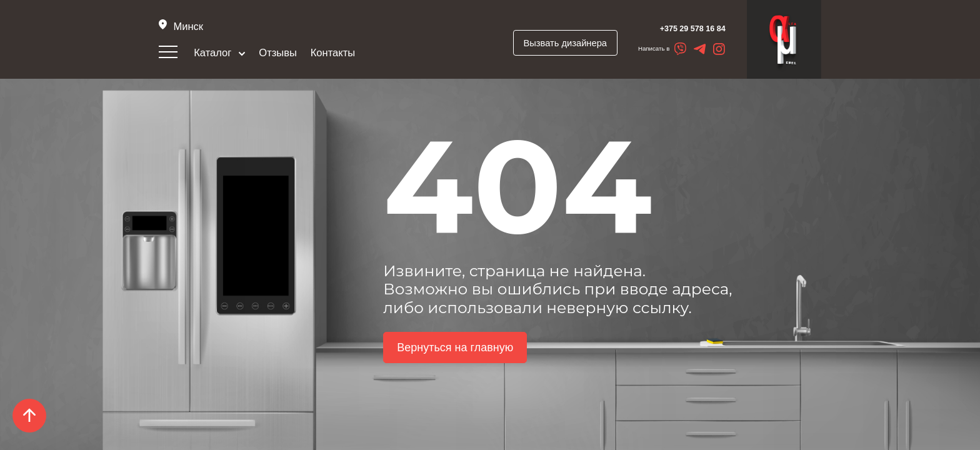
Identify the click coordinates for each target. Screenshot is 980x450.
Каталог (220, 53)
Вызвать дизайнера (546, 43)
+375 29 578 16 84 (675, 28)
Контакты (333, 53)
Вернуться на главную (455, 355)
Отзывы (279, 53)
